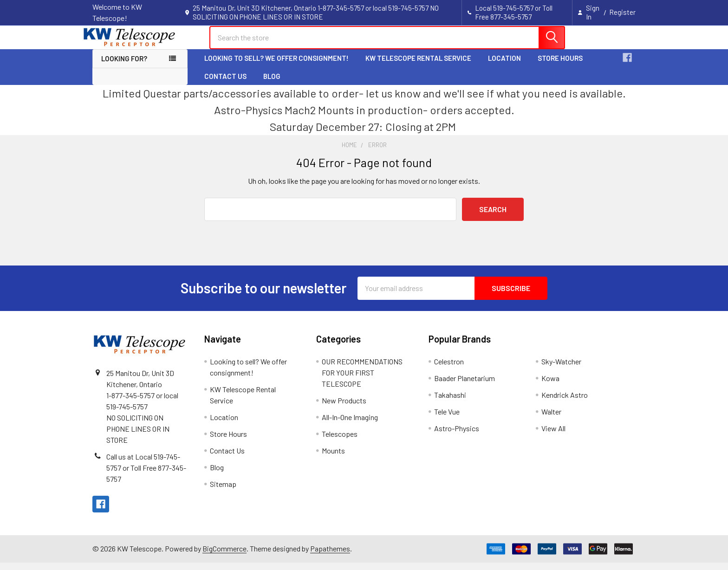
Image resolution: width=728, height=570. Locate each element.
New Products (344, 408)
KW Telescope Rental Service (418, 66)
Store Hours (560, 66)
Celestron (449, 369)
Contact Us (225, 84)
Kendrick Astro (565, 402)
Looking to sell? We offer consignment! (276, 66)
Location (504, 66)
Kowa (550, 385)
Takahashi (450, 402)
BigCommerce (224, 556)
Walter (551, 419)
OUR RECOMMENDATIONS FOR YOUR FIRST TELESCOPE (362, 380)
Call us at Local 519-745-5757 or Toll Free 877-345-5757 (146, 475)
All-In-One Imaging (350, 424)
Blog (272, 84)
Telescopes (340, 441)
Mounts (333, 458)
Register (622, 12)
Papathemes (330, 556)
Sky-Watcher (561, 369)
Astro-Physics (457, 436)
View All (553, 436)
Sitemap (223, 491)
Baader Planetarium (465, 385)
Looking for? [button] (124, 66)
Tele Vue (447, 419)
